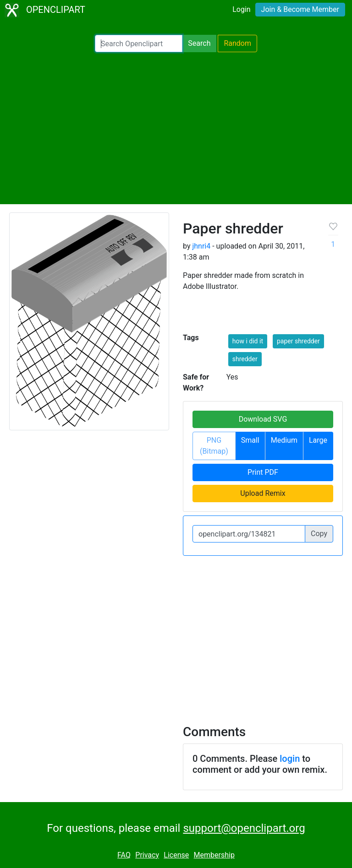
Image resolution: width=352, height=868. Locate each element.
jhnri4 (201, 246)
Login (241, 9)
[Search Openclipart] (139, 43)
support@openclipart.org (244, 828)
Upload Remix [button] (263, 493)
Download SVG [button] (263, 419)
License (176, 855)
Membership (214, 855)
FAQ (124, 855)
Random (237, 43)
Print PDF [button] (263, 472)
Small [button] (250, 440)
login (290, 759)
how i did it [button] (248, 341)
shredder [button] (245, 359)
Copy (319, 534)
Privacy (147, 855)
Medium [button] (284, 440)
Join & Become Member (300, 9)
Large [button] (318, 440)
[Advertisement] (176, 128)
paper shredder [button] (298, 341)
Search (199, 43)
